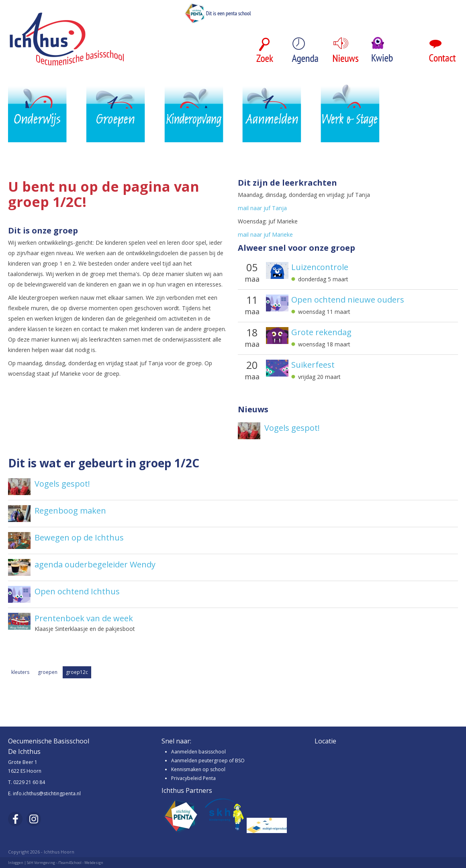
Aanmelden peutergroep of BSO (208, 761)
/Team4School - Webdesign (81, 863)
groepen (48, 672)
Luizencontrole (320, 267)
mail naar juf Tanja (262, 208)
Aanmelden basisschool (198, 752)
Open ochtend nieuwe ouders (348, 300)
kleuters (20, 672)
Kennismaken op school (198, 769)
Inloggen (16, 863)
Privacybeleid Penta (193, 778)
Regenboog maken (70, 511)
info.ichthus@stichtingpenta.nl (47, 793)
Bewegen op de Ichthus (79, 537)
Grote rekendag (321, 332)
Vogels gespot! (292, 428)
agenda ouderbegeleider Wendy (95, 564)
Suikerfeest (313, 365)
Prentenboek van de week (84, 618)
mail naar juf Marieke (265, 234)
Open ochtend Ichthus (77, 591)
